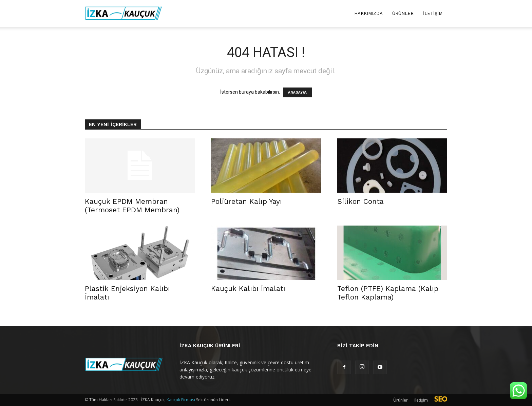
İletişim (433, 13)
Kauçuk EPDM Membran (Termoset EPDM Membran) (132, 206)
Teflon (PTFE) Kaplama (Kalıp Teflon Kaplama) (388, 293)
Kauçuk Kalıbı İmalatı (248, 288)
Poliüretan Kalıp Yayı (246, 201)
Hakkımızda (368, 13)
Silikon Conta (360, 201)
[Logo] (124, 14)
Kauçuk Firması (181, 400)
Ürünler (403, 13)
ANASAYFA (297, 92)
